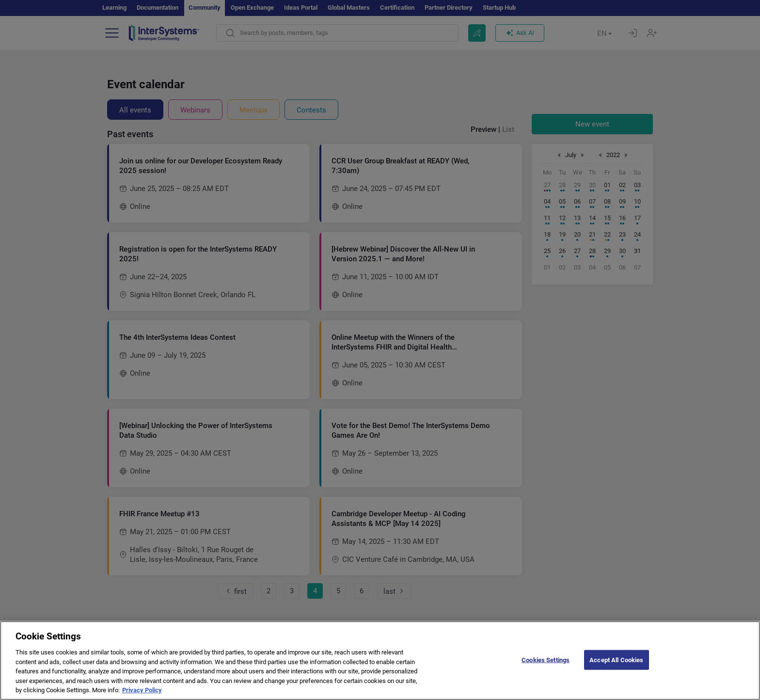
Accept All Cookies (616, 673)
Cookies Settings (546, 673)
